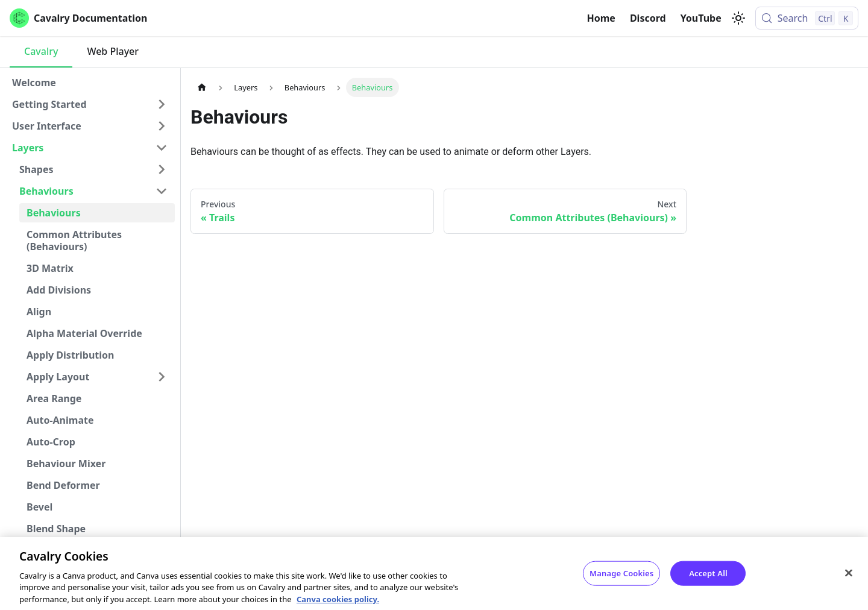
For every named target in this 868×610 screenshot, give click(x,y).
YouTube (701, 18)
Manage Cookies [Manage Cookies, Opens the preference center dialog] (621, 577)
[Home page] (202, 87)
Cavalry (41, 51)
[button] (90, 104)
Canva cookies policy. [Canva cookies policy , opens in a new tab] (338, 603)
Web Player (113, 51)
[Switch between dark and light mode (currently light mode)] (738, 18)
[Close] (849, 577)
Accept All (708, 577)
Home (601, 18)
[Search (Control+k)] (807, 18)
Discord (648, 18)
